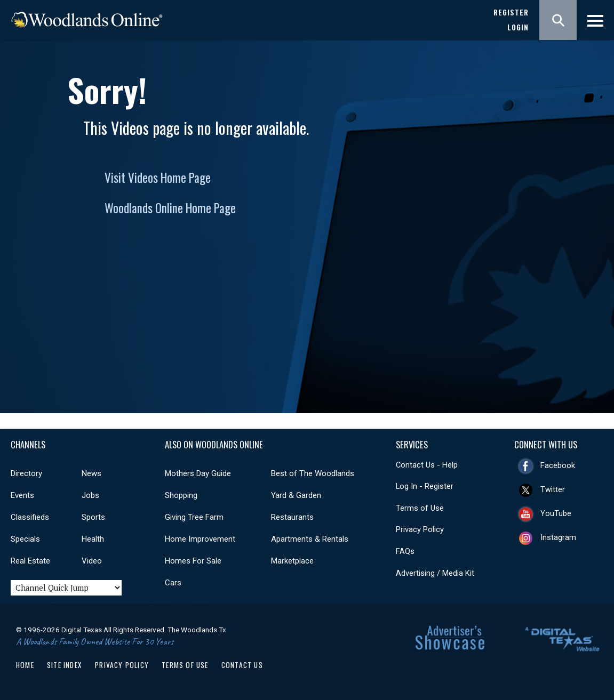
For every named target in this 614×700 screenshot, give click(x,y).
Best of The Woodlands (313, 473)
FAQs (405, 551)
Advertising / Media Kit (435, 573)
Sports (93, 517)
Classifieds (30, 517)
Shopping (181, 495)
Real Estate (30, 561)
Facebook (558, 465)
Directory (26, 473)
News (91, 473)
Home (25, 665)
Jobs (90, 495)
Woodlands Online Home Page (170, 208)
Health (93, 539)
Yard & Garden (296, 495)
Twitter (553, 489)
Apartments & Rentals (310, 539)
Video (92, 561)
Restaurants (292, 517)
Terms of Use (420, 508)
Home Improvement (200, 539)
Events (22, 495)
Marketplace (292, 561)
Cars (173, 583)
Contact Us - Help (427, 465)
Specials (25, 539)
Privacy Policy (420, 529)
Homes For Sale (193, 561)
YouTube (556, 513)
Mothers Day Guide (198, 473)
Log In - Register (425, 486)
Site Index (65, 665)
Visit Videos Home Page (158, 178)
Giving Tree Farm (194, 517)
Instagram (558, 537)
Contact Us (242, 665)
